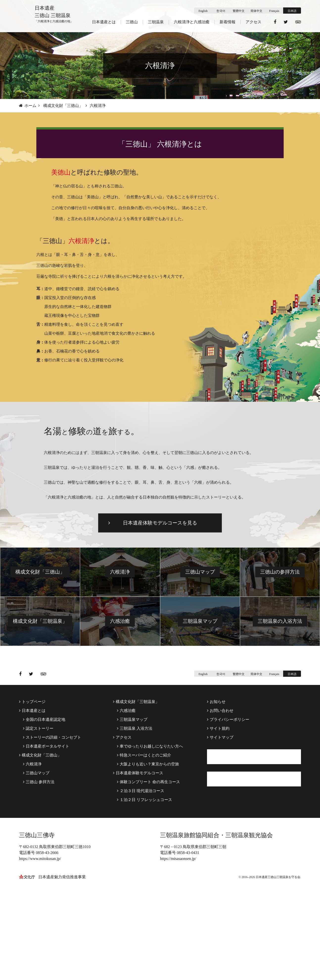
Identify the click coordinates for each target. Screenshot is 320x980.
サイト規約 (218, 804)
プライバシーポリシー (228, 795)
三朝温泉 (156, 22)
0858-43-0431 (188, 944)
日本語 (292, 11)
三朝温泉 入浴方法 (135, 804)
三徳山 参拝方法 (39, 858)
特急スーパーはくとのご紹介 (144, 831)
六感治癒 (120, 697)
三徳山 (132, 22)
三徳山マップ (200, 648)
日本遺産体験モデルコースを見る (160, 599)
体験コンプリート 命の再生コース (149, 858)
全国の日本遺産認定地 (44, 795)
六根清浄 (120, 648)
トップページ (32, 777)
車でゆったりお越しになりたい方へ (150, 822)
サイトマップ (220, 813)
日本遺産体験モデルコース (138, 849)
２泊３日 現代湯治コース (141, 867)
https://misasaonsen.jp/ (178, 950)
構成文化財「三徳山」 (63, 106)
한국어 (221, 11)
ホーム (28, 106)
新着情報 (228, 22)
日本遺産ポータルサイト (46, 822)
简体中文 (256, 11)
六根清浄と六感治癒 (192, 22)
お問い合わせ (220, 786)
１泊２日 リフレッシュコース (145, 875)
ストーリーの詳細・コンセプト (52, 813)
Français (274, 11)
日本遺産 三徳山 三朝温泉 (54, 17)
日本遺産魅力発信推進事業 (62, 968)
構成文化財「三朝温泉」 (40, 697)
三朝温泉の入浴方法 (280, 697)
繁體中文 (239, 11)
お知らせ (216, 777)
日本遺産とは (104, 22)
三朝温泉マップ (200, 697)
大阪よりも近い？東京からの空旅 (148, 840)
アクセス (253, 22)
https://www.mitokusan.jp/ (40, 950)
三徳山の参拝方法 (280, 648)
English (203, 11)
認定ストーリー (38, 804)
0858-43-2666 (47, 944)
